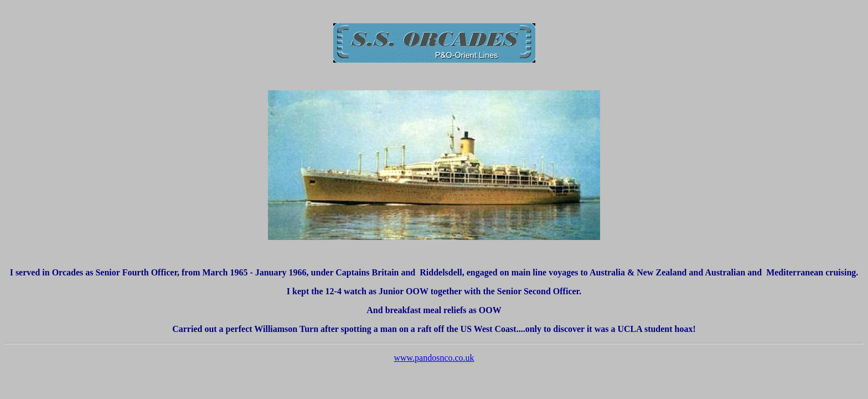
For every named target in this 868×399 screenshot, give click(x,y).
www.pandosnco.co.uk (434, 358)
